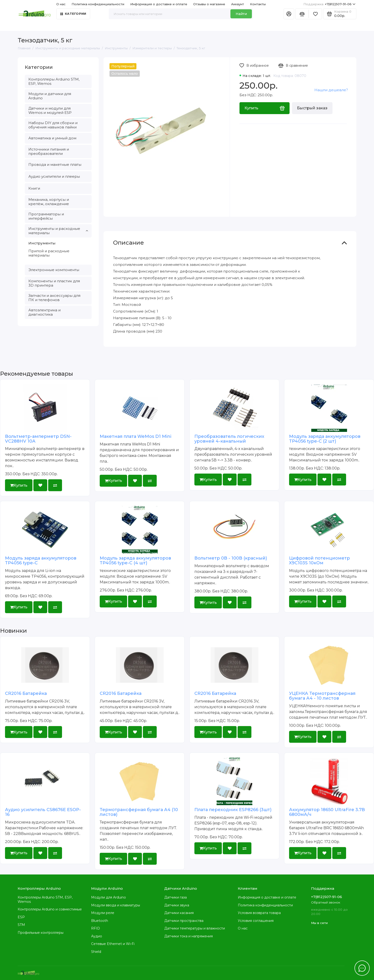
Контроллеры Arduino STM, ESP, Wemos (54, 81)
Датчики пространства (184, 921)
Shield (96, 952)
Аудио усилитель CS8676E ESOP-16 (43, 812)
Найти (241, 14)
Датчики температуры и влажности (195, 928)
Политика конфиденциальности (98, 4)
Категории (73, 14)
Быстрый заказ (312, 108)
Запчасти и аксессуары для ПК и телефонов (54, 298)
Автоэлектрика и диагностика (44, 312)
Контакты (258, 4)
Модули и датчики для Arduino (50, 96)
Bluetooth (100, 921)
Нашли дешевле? (331, 90)
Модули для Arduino (109, 897)
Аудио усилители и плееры (54, 176)
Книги (34, 188)
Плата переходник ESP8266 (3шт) (233, 810)
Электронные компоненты (54, 270)
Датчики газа (176, 897)
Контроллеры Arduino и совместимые (50, 909)
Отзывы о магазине (209, 4)
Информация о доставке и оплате (159, 4)
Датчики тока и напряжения (189, 936)
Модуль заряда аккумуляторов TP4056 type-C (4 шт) (135, 561)
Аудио (97, 936)
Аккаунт (238, 4)
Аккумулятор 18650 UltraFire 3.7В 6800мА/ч (327, 812)
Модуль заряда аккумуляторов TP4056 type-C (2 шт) (325, 439)
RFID (96, 928)
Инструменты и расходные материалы (58, 231)
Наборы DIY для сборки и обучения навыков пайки (53, 125)
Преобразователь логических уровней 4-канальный (229, 439)
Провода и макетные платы (55, 164)
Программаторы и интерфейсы (46, 216)
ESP (21, 917)
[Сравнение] (302, 14)
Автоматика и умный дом (52, 138)
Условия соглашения (256, 921)
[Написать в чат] (362, 968)
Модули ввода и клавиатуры (116, 905)
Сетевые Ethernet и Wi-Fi (113, 944)
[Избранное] (315, 14)
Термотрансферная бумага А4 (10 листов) (139, 812)
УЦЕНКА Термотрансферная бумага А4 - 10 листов (322, 696)
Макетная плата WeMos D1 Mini (135, 436)
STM (21, 925)
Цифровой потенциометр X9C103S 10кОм (319, 561)
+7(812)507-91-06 (329, 4)
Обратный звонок (326, 902)
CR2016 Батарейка (26, 693)
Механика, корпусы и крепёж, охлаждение (49, 202)
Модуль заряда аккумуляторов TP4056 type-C (41, 561)
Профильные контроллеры (41, 933)
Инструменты (42, 243)
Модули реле (103, 913)
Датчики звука (177, 905)
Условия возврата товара (259, 913)
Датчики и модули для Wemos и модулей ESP (50, 110)
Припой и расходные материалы (49, 253)
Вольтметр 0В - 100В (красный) (231, 558)
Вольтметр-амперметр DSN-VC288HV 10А (38, 439)
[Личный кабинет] (289, 14)
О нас (61, 4)
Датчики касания (179, 913)
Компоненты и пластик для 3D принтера (54, 283)
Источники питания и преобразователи (49, 151)
